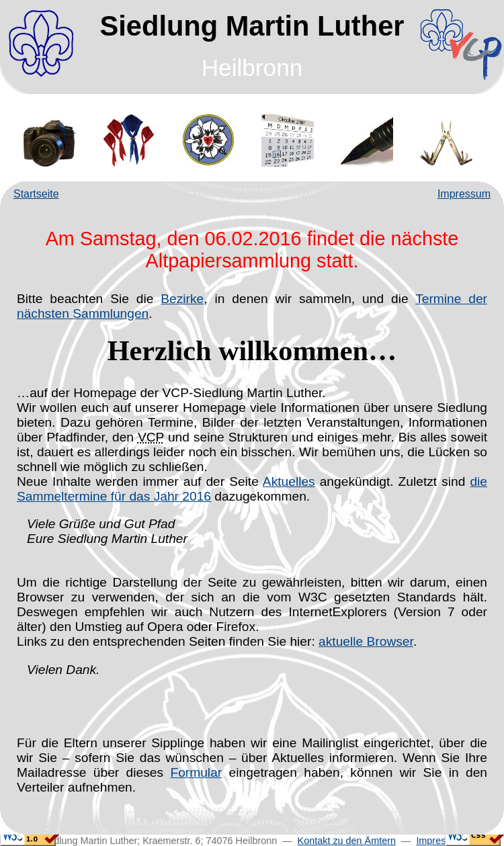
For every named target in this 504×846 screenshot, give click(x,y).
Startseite (36, 194)
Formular (196, 772)
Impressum (464, 194)
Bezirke (182, 299)
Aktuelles (289, 481)
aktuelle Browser (366, 641)
